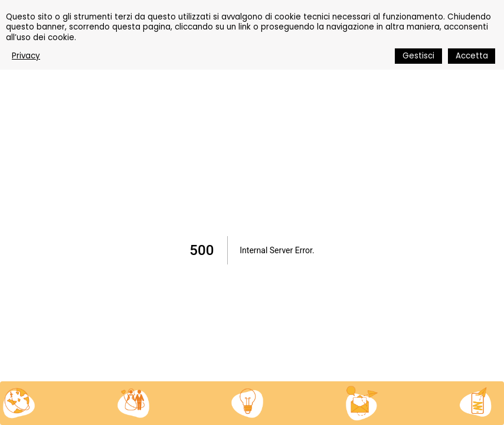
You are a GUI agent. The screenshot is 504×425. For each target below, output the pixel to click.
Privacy (26, 56)
